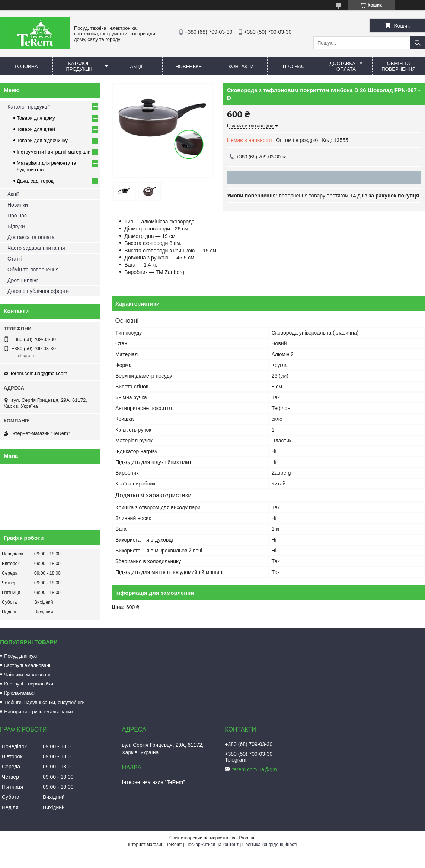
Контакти (241, 66)
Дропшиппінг (23, 280)
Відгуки (16, 226)
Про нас (294, 66)
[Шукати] (418, 43)
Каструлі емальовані (27, 665)
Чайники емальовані (27, 675)
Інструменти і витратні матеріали (54, 152)
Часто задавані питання (36, 248)
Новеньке (188, 66)
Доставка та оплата (346, 66)
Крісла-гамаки (20, 693)
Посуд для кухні (22, 656)
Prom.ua (247, 838)
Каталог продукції (79, 66)
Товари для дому (36, 118)
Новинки (18, 205)
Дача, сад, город (35, 181)
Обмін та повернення (399, 66)
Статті (15, 259)
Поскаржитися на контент (212, 845)
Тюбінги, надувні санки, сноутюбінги (44, 702)
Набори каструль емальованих (39, 712)
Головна (26, 66)
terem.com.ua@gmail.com (39, 373)
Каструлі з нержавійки (29, 684)
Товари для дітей (36, 129)
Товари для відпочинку (42, 140)
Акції (136, 66)
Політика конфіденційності (270, 845)
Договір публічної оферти (38, 291)
